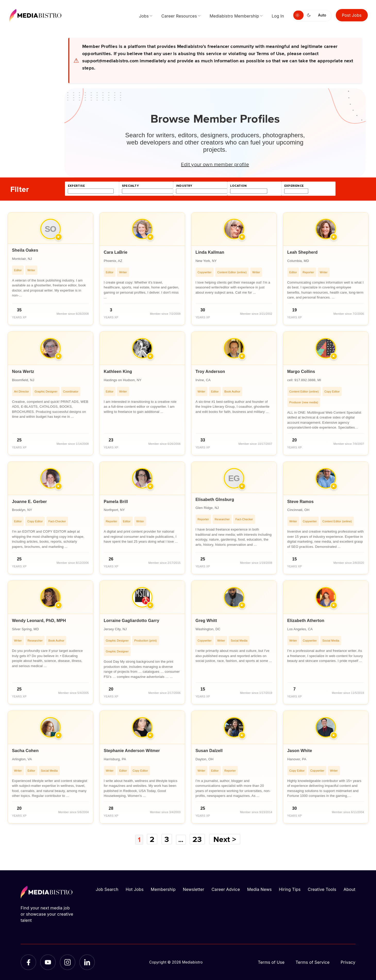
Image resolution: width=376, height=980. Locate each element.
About (349, 889)
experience (294, 186)
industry (184, 186)
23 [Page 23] (200, 839)
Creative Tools (322, 889)
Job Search (107, 889)
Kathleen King (118, 372)
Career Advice (226, 889)
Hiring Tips (290, 889)
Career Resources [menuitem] (179, 16)
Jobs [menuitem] (144, 16)
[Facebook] (28, 962)
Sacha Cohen (25, 751)
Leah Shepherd (303, 252)
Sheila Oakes (25, 250)
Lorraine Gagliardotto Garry (132, 621)
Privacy (348, 962)
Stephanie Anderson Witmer (132, 751)
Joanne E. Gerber (30, 502)
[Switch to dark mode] (310, 15)
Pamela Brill (116, 502)
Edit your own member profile (215, 164)
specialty (130, 186)
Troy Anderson (210, 372)
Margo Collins (301, 372)
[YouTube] (48, 962)
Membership (163, 889)
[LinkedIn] (87, 962)
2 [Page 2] (152, 839)
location (238, 186)
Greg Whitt (206, 621)
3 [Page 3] (166, 839)
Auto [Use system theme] (322, 15)
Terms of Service (313, 962)
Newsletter (193, 889)
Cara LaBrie (116, 252)
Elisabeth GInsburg (215, 500)
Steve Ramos (300, 502)
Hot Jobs (135, 889)
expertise (76, 186)
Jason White (300, 751)
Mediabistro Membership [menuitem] (234, 16)
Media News (259, 889)
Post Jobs (352, 15)
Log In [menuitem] (278, 16)
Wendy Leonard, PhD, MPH (39, 621)
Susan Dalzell (209, 751)
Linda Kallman (210, 252)
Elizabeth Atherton (306, 621)
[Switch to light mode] (298, 15)
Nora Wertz (23, 372)
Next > (227, 839)
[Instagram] (68, 962)
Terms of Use (271, 962)
